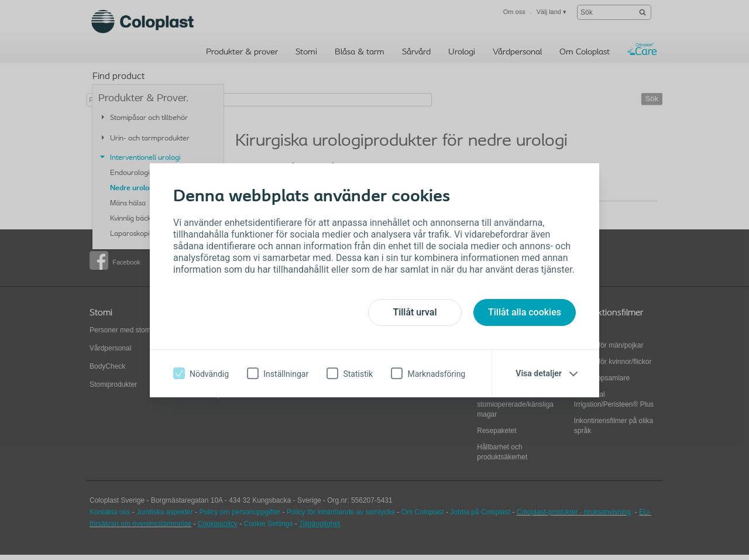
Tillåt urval (415, 312)
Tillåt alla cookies (525, 312)
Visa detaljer (539, 373)
